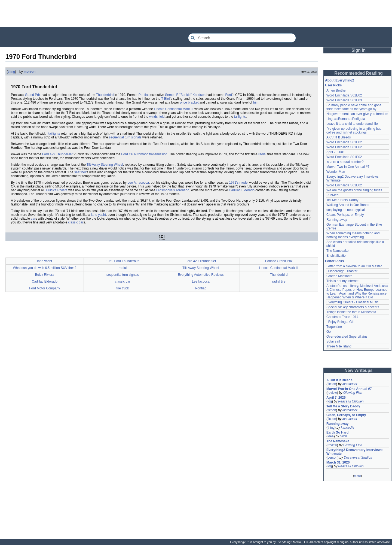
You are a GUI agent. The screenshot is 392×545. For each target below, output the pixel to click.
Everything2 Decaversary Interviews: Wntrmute (355, 452)
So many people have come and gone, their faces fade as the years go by (354, 107)
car (33, 219)
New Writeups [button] (359, 370)
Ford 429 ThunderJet (57, 154)
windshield (157, 117)
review (332, 393)
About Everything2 (340, 80)
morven (30, 72)
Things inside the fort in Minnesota (351, 312)
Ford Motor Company (45, 288)
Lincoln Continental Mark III (174, 109)
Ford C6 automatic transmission (144, 154)
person (333, 458)
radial (262, 154)
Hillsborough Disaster (342, 271)
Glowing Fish (353, 393)
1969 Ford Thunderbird (123, 261)
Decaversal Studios (358, 458)
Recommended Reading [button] (359, 73)
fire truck (123, 288)
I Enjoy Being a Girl (340, 322)
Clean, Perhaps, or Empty (345, 215)
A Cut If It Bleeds (339, 137)
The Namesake (337, 251)
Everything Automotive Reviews (201, 275)
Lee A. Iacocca (138, 183)
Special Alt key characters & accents (353, 307)
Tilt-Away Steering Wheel (105, 165)
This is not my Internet (342, 281)
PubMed (333, 195)
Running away (337, 220)
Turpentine (334, 327)
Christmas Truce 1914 (342, 317)
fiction (332, 384)
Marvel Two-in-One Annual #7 (348, 167)
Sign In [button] (359, 50)
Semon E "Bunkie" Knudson (185, 95)
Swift (344, 436)
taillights (240, 117)
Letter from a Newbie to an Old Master (354, 266)
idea (331, 436)
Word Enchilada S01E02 (344, 95)
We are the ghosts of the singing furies (354, 190)
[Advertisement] (196, 14)
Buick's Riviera (57, 190)
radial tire (279, 281)
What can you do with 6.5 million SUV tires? (45, 268)
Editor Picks (334, 261)
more (357, 476)
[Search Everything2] (242, 38)
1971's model (239, 183)
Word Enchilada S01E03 (344, 100)
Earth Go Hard (337, 432)
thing (11, 72)
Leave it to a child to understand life (352, 124)
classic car (76, 222)
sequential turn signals (125, 137)
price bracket (189, 102)
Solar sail (333, 341)
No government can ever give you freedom (357, 114)
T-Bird (166, 99)
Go (329, 332)
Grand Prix (33, 95)
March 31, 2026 (338, 462)
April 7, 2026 (336, 398)
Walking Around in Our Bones (348, 205)
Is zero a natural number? (345, 162)
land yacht (98, 215)
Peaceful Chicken (351, 401)
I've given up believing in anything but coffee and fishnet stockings (353, 131)
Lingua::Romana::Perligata (346, 119)
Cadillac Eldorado (242, 190)
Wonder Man (336, 172)
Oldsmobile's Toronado (173, 190)
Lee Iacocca (201, 281)
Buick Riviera (45, 275)
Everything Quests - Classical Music (352, 302)
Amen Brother (336, 90)
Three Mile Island (339, 346)
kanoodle (347, 428)
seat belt (80, 172)
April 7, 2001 (336, 152)
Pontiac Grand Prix (279, 261)
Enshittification (337, 256)
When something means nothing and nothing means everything (353, 235)
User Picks (333, 85)
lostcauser (350, 384)
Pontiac (144, 95)
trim (256, 102)
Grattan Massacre (339, 276)
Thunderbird (105, 95)
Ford (229, 95)
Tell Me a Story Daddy (342, 200)
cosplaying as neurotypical (346, 210)
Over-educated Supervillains (347, 337)
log (330, 401)
